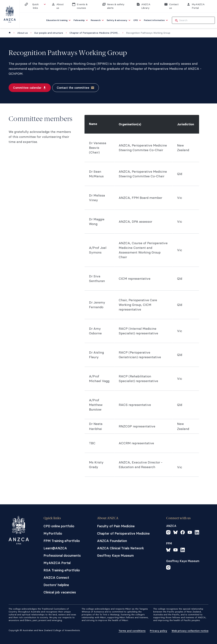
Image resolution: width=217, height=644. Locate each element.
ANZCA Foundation (112, 541)
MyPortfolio (53, 533)
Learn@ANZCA (55, 548)
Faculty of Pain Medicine (116, 526)
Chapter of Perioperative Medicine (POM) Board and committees (95, 33)
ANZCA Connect (56, 578)
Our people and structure (49, 33)
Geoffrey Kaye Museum (115, 556)
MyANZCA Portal (57, 563)
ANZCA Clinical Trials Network (120, 548)
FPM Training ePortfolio (62, 541)
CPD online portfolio (59, 526)
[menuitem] (59, 20)
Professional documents (62, 556)
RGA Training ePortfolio (62, 570)
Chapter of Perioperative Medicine (123, 533)
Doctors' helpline (56, 585)
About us (22, 33)
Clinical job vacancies (60, 592)
